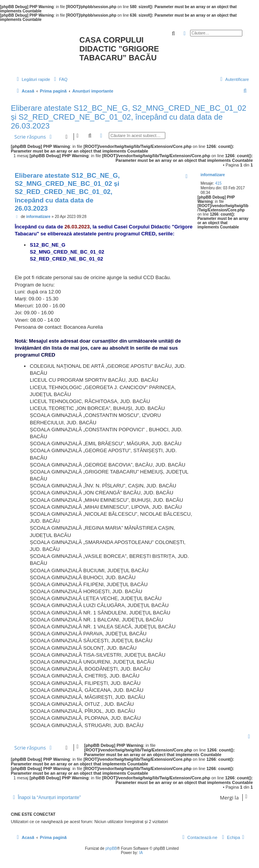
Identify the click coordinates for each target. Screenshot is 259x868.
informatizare (213, 175)
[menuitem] (60, 79)
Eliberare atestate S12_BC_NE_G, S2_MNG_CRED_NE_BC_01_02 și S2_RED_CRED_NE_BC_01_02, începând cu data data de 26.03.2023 (129, 117)
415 (219, 183)
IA (141, 853)
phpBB (111, 848)
